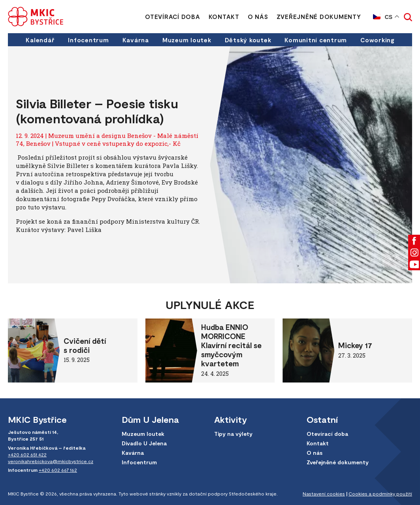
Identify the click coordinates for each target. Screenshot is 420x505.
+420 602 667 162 (58, 470)
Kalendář (40, 40)
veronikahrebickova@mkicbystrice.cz (51, 461)
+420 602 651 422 (27, 454)
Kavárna (136, 40)
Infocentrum (88, 40)
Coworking (377, 40)
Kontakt (224, 17)
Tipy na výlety (233, 434)
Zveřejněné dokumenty (319, 17)
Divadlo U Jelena (144, 443)
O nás (258, 17)
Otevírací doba (173, 17)
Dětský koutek (248, 40)
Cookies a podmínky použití (380, 494)
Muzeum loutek (187, 40)
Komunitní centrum (316, 40)
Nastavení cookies (324, 494)
